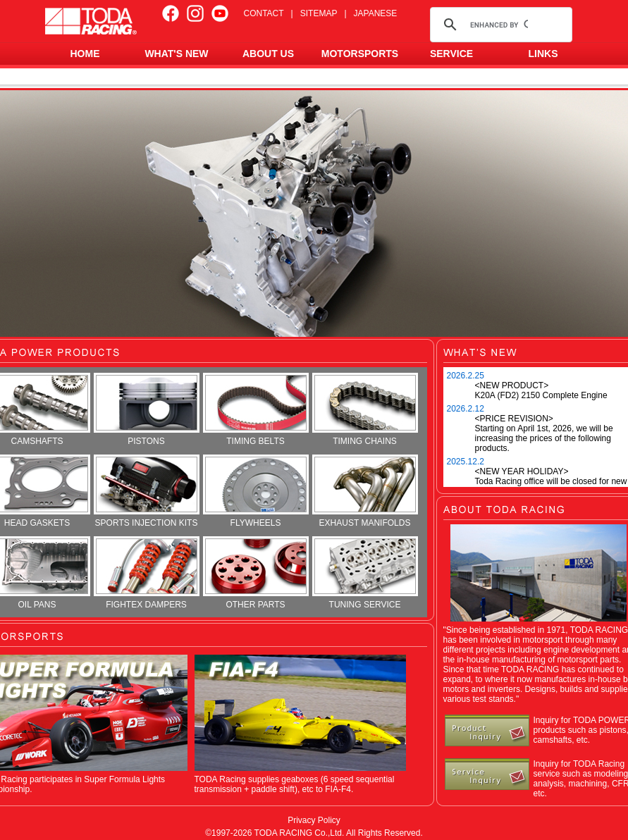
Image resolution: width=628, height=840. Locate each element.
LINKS (543, 54)
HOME (85, 54)
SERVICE (451, 54)
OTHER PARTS (256, 573)
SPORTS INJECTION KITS (147, 491)
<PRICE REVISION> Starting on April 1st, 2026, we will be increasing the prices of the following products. (544, 433)
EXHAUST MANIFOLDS (365, 491)
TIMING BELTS (256, 409)
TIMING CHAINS (365, 409)
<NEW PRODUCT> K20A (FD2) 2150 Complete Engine (541, 390)
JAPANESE (376, 13)
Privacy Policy (314, 820)
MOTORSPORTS (360, 54)
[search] (499, 25)
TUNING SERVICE (365, 573)
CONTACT (264, 13)
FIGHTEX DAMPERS (147, 573)
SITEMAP (319, 13)
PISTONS (147, 409)
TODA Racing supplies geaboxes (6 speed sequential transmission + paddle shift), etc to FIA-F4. (295, 784)
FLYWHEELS (256, 491)
